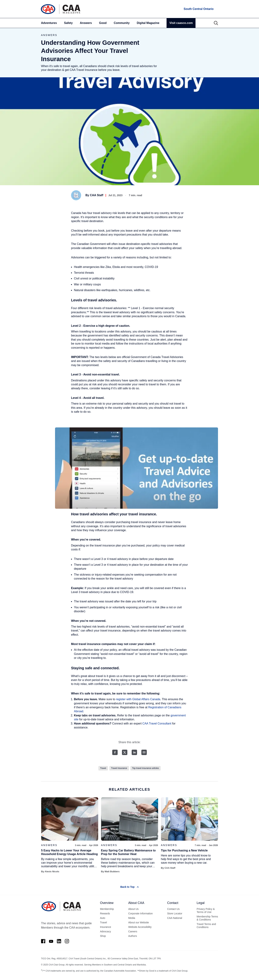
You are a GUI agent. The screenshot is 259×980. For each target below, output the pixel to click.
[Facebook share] (115, 752)
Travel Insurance (119, 768)
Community (122, 23)
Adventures (49, 23)
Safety (68, 23)
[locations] (198, 9)
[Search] (216, 23)
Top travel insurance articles (146, 768)
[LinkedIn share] (134, 752)
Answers (86, 23)
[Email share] (144, 752)
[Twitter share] (125, 752)
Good (103, 23)
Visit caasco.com (181, 23)
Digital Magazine (148, 23)
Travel (103, 768)
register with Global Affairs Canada (138, 699)
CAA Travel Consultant (157, 723)
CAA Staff (97, 195)
